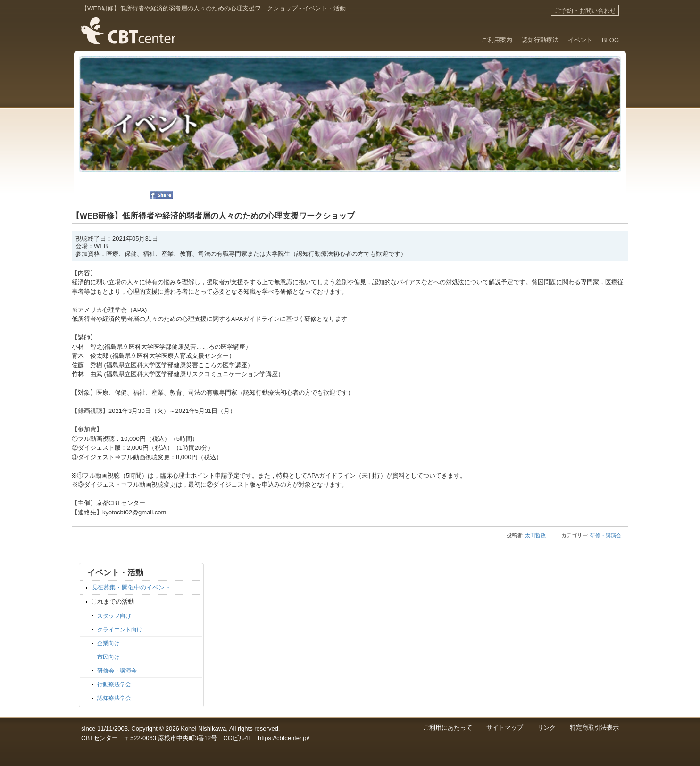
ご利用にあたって (448, 728)
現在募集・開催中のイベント (131, 587)
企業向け (108, 643)
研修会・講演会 (117, 670)
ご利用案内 (497, 40)
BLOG (610, 40)
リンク (546, 728)
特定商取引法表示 (594, 728)
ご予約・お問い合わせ (585, 11)
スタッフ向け (114, 616)
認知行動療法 (540, 40)
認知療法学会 (114, 698)
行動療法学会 (114, 684)
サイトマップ (505, 728)
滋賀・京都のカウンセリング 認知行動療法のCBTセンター (128, 53)
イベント (580, 40)
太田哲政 (535, 535)
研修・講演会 (606, 535)
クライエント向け (120, 629)
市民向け (108, 657)
